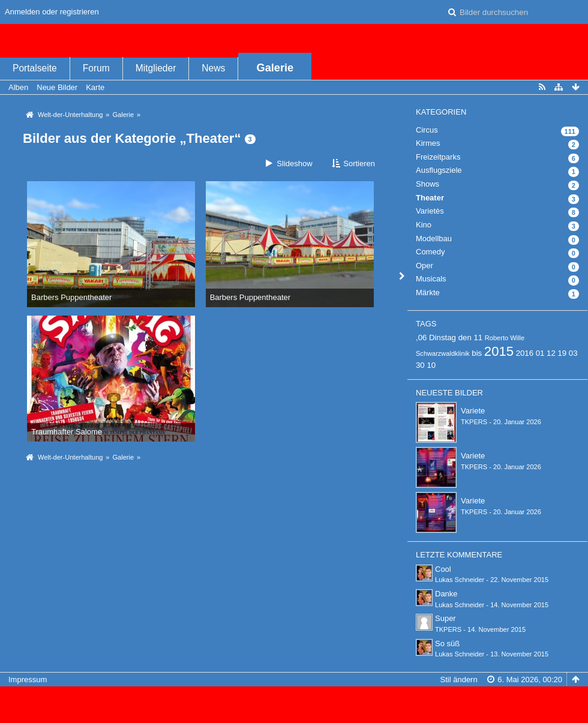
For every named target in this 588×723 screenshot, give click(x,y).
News (213, 68)
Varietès (430, 211)
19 (562, 353)
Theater (430, 198)
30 (420, 365)
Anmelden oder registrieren (52, 12)
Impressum (28, 679)
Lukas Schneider (460, 580)
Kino (424, 225)
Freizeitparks (438, 157)
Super (445, 618)
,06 (421, 337)
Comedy (430, 252)
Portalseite (35, 68)
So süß (447, 643)
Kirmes (428, 143)
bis (477, 353)
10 (431, 365)
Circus (427, 130)
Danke (446, 594)
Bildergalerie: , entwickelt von (294, 709)
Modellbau (434, 238)
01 (540, 353)
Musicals (431, 279)
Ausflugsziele (439, 170)
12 (551, 353)
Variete (473, 411)
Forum (96, 68)
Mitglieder (156, 68)
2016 (525, 353)
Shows (427, 184)
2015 (499, 351)
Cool (443, 569)
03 (573, 353)
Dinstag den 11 (456, 337)
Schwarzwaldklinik (443, 353)
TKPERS (474, 422)
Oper (424, 265)
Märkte (428, 292)
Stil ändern (459, 679)
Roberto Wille (505, 338)
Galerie (275, 68)
